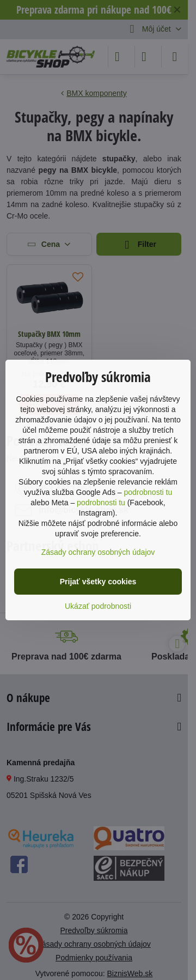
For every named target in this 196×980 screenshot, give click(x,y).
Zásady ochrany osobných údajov (98, 552)
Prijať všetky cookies (98, 582)
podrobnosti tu (148, 492)
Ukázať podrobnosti (98, 606)
